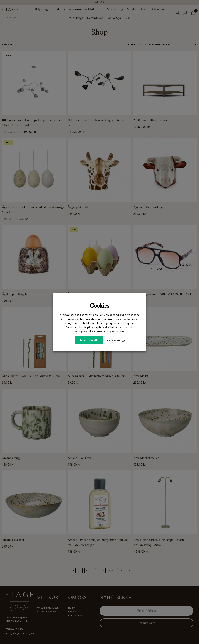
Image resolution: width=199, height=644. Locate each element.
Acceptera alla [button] (89, 340)
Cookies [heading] (99, 306)
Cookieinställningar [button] (116, 340)
